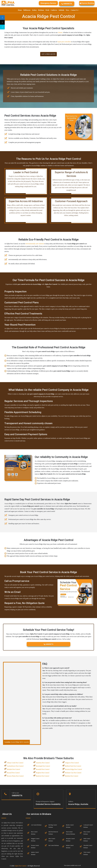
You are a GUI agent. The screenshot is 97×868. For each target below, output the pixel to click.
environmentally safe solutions (35, 244)
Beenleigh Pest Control (43, 766)
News (67, 10)
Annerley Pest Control (43, 763)
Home (20, 10)
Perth (47, 10)
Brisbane (41, 10)
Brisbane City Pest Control (73, 773)
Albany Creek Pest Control (15, 763)
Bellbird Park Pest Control (73, 766)
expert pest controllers (64, 42)
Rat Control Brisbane (54, 845)
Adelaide (61, 10)
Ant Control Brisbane (36, 825)
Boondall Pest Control (43, 769)
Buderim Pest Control (43, 776)
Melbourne (27, 10)
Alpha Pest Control (20, 866)
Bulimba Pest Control (72, 776)
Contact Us (74, 10)
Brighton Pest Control (43, 773)
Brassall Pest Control (13, 773)
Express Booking (87, 3)
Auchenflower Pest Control (15, 766)
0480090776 (67, 4)
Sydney (34, 10)
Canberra (54, 10)
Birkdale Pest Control (13, 769)
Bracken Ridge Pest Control (73, 769)
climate (60, 32)
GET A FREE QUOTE (48, 54)
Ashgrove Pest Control (72, 763)
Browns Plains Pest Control (15, 776)
